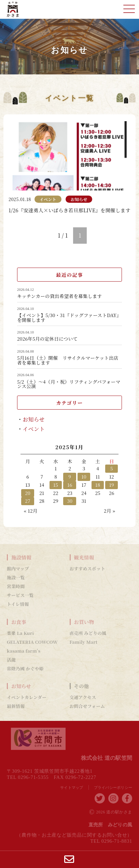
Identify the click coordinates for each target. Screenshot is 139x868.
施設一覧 (16, 578)
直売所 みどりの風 (88, 633)
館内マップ (18, 569)
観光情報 (84, 557)
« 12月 (31, 511)
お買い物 (84, 622)
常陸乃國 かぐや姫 (25, 669)
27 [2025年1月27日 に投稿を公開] (28, 501)
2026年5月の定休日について (47, 339)
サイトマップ (72, 787)
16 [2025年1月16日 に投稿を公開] (70, 485)
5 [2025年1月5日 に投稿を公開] (112, 468)
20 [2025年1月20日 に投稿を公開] (28, 493)
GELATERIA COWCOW (32, 642)
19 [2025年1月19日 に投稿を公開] (112, 485)
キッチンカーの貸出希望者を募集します (59, 296)
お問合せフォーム (87, 706)
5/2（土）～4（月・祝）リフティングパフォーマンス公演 (69, 384)
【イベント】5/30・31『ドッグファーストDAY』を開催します (69, 318)
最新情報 (16, 706)
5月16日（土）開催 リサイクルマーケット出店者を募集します (68, 360)
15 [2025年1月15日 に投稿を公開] (56, 485)
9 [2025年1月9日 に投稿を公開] (70, 476)
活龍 (11, 660)
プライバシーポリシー (113, 787)
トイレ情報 (18, 604)
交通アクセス (83, 697)
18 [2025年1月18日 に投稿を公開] (98, 485)
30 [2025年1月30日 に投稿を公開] (70, 501)
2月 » (109, 511)
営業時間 (16, 586)
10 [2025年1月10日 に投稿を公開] (84, 476)
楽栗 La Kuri (20, 633)
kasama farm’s (24, 651)
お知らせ (34, 419)
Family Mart (84, 642)
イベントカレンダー (27, 697)
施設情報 (21, 557)
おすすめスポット (88, 569)
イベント (34, 429)
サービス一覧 (20, 595)
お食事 (19, 622)
